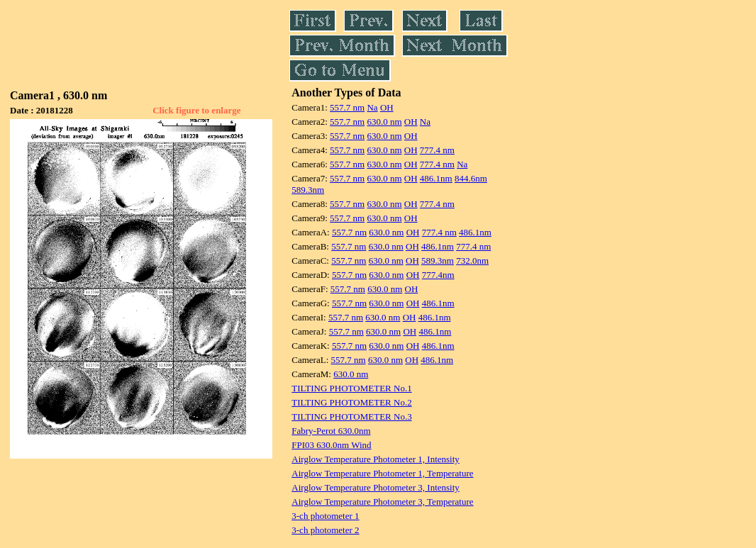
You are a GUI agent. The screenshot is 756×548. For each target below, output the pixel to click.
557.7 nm (347, 107)
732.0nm (472, 261)
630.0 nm (384, 122)
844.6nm (471, 178)
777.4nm (438, 275)
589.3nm (308, 190)
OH (387, 107)
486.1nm (436, 178)
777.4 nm (437, 150)
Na (372, 107)
